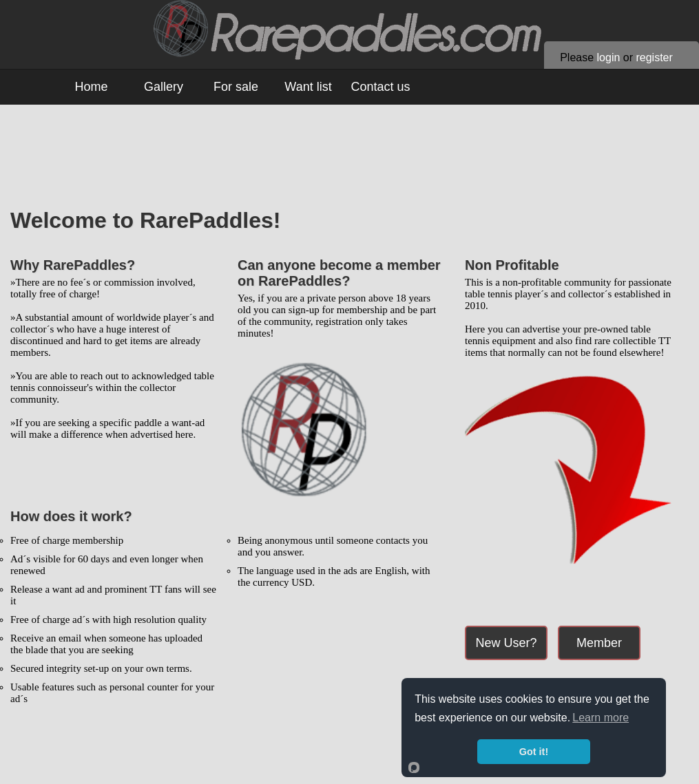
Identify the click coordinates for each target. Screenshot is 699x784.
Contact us (380, 87)
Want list (308, 87)
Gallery (164, 87)
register (654, 57)
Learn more (601, 718)
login (609, 57)
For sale (236, 87)
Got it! (534, 752)
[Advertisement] (355, 163)
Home (91, 87)
